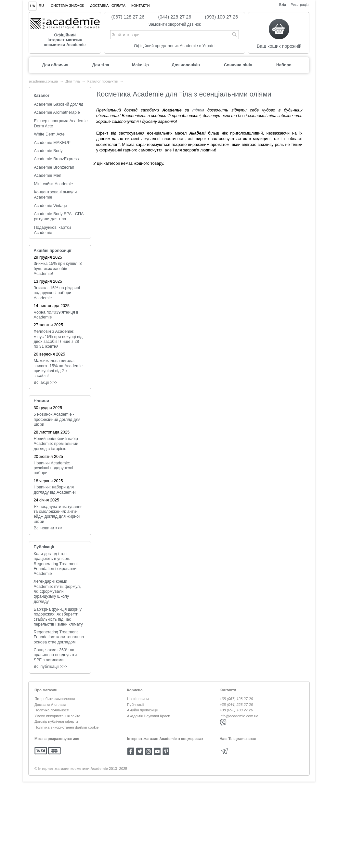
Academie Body (48, 151)
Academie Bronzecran (54, 167)
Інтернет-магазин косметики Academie (73, 769)
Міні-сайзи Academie (53, 184)
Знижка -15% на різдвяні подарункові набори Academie (57, 293)
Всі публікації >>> (51, 667)
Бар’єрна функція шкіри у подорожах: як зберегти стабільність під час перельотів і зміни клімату (58, 617)
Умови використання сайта (57, 716)
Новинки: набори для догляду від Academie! (55, 490)
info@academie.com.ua (239, 716)
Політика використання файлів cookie (67, 727)
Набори (284, 65)
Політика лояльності (52, 710)
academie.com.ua (43, 81)
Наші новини (138, 699)
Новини (42, 401)
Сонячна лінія (238, 65)
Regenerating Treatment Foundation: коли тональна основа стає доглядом (59, 637)
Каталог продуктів (103, 81)
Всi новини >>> (48, 528)
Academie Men (47, 175)
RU (41, 6)
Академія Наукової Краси (149, 716)
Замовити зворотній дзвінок (175, 24)
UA (33, 6)
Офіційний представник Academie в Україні (175, 46)
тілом (198, 110)
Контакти (140, 6)
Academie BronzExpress (56, 159)
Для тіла (101, 65)
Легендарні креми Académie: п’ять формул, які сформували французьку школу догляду (57, 591)
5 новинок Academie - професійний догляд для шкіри (57, 419)
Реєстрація (299, 4)
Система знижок (68, 6)
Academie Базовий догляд (58, 104)
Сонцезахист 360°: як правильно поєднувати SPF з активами (55, 655)
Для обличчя (55, 65)
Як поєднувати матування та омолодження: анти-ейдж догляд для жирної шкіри (58, 514)
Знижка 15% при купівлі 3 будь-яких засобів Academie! (58, 269)
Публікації (44, 547)
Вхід (283, 4)
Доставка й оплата (50, 705)
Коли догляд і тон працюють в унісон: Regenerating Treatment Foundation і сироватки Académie (56, 564)
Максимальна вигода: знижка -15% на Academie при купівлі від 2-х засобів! (58, 368)
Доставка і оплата (108, 6)
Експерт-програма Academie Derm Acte (61, 123)
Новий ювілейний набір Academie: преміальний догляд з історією (56, 444)
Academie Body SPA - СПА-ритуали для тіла (59, 216)
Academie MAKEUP (52, 143)
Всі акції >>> (46, 382)
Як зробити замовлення (55, 699)
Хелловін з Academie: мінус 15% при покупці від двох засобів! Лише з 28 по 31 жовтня (58, 339)
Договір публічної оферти (56, 721)
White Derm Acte (49, 134)
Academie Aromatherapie (57, 112)
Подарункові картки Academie (52, 230)
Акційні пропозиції (53, 251)
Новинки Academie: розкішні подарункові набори (53, 468)
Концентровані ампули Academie (55, 195)
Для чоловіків (186, 65)
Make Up (140, 65)
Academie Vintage (50, 206)
